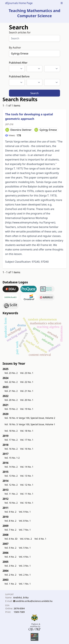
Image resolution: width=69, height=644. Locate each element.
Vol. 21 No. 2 (11, 391)
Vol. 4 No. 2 (10, 557)
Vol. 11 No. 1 (27, 494)
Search (34, 93)
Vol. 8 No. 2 (10, 521)
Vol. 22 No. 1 (27, 382)
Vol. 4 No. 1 (25, 557)
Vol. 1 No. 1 (25, 584)
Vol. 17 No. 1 (27, 440)
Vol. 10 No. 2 (11, 503)
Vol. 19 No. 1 (27, 409)
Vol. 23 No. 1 (27, 373)
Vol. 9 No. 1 (25, 512)
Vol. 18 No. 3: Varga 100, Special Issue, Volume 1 (30, 424)
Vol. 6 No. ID (11, 539)
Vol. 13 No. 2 (11, 476)
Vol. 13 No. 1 (27, 476)
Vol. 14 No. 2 (11, 467)
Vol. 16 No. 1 (27, 449)
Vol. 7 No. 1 (25, 530)
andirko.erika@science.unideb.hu (34, 601)
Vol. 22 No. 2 (11, 382)
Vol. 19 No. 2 (11, 409)
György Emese (48, 130)
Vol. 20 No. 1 (27, 400)
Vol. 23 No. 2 (11, 373)
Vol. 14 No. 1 (27, 467)
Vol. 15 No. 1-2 (12, 458)
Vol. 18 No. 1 (27, 431)
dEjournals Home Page (19, 3)
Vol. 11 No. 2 (11, 494)
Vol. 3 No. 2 (10, 566)
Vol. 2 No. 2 (10, 575)
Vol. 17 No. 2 (11, 440)
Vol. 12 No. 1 (27, 485)
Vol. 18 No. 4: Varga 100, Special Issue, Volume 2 (30, 418)
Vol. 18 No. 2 (11, 431)
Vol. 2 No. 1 (25, 575)
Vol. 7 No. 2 (10, 530)
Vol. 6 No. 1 (40, 539)
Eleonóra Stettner (21, 130)
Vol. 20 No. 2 (11, 400)
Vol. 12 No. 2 (11, 485)
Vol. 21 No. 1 (27, 391)
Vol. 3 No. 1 (25, 566)
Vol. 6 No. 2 (26, 539)
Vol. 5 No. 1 (25, 548)
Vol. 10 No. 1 (27, 503)
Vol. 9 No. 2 (10, 512)
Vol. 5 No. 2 (10, 548)
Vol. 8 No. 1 (25, 521)
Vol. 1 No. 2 (10, 584)
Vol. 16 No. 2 (11, 449)
